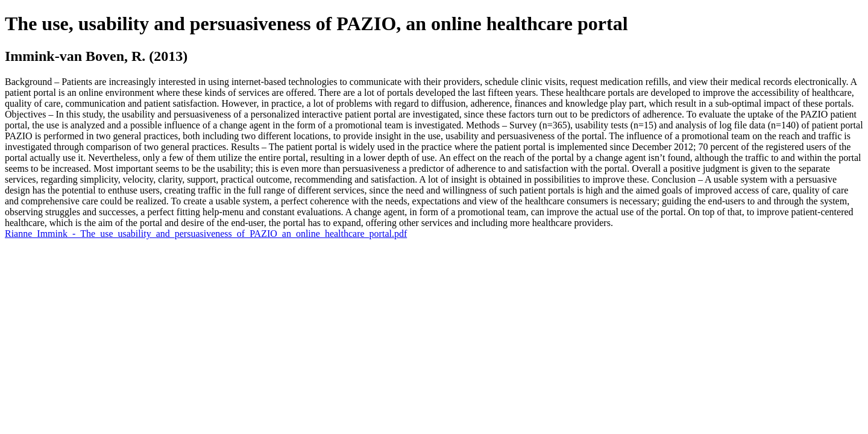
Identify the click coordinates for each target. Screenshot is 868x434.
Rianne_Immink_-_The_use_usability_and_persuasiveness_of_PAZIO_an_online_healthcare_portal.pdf (206, 234)
